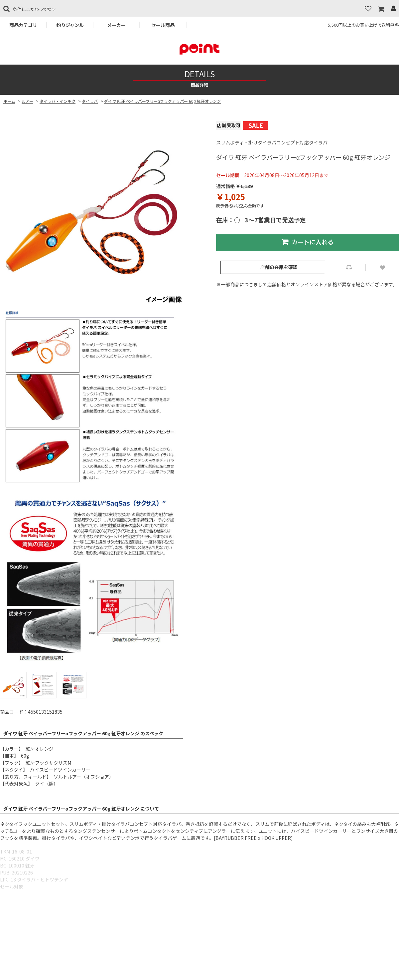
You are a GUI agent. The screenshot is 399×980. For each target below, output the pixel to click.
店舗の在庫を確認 (279, 267)
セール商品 (163, 25)
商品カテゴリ (23, 25)
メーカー (116, 25)
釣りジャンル (70, 25)
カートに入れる (308, 242)
